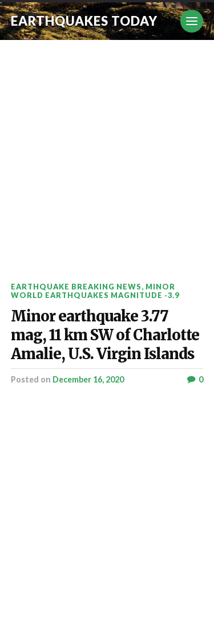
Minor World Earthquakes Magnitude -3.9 (95, 291)
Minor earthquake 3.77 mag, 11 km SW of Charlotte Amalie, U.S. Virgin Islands (105, 335)
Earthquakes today (84, 21)
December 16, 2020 (88, 379)
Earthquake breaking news (76, 287)
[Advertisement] (107, 153)
